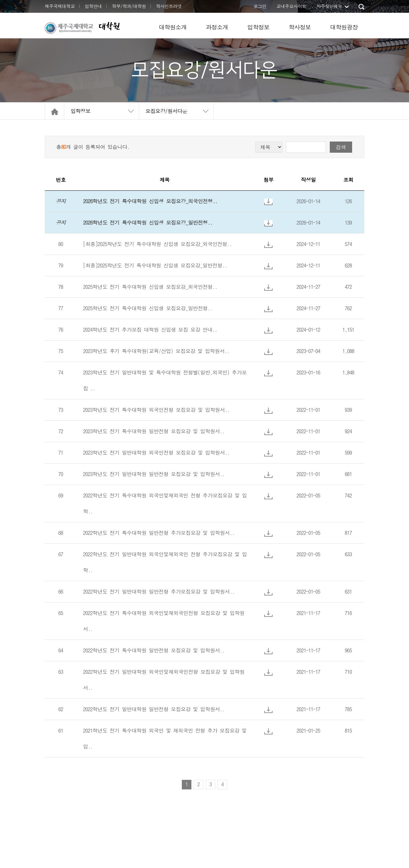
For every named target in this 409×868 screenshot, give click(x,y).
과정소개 (217, 27)
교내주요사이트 (291, 6)
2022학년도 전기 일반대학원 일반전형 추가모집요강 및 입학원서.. (159, 591)
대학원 (109, 26)
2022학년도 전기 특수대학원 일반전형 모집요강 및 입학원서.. (154, 650)
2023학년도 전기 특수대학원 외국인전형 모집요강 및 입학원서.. (156, 410)
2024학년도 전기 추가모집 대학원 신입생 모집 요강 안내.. (150, 330)
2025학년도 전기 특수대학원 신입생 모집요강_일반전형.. (148, 308)
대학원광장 (344, 27)
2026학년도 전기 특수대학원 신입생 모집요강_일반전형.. (148, 223)
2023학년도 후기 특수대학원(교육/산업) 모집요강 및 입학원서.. (156, 351)
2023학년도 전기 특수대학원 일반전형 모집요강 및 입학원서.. (154, 431)
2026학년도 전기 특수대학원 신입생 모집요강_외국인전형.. (150, 201)
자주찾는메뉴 (329, 6)
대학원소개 (173, 27)
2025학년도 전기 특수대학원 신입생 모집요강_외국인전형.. (150, 287)
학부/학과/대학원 (129, 6)
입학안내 (93, 6)
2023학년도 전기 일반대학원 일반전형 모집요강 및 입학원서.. (154, 474)
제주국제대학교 (60, 6)
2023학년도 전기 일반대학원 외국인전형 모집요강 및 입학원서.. (156, 453)
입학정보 (259, 27)
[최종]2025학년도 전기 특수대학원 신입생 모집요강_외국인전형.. (158, 244)
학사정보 (300, 27)
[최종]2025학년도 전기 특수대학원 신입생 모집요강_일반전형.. (155, 265)
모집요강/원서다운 (166, 111)
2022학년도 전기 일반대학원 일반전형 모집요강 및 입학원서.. (154, 709)
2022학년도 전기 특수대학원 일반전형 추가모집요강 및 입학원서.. (159, 533)
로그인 (260, 6)
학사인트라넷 (169, 6)
